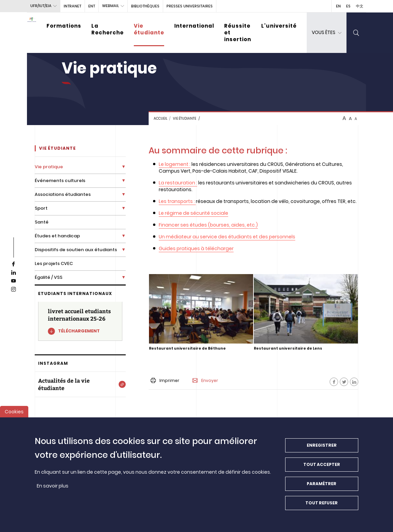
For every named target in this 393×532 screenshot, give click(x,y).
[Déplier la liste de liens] (124, 167)
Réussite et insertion (238, 33)
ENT (92, 6)
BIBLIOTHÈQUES (145, 6)
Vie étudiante (149, 29)
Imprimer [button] (165, 380)
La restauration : (178, 183)
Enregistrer (322, 449)
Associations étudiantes (63, 194)
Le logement (174, 164)
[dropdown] (327, 33)
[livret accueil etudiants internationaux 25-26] (80, 321)
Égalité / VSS (49, 277)
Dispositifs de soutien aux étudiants (76, 250)
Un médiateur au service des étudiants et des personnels (227, 237)
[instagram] (13, 290)
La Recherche (108, 29)
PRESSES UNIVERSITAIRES (190, 6)
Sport (41, 208)
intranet (72, 6)
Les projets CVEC (54, 263)
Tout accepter (322, 468)
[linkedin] (13, 273)
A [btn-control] (344, 118)
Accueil (161, 119)
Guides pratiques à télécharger (196, 248)
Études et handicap (57, 236)
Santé (42, 222)
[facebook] (13, 264)
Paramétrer (322, 487)
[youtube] (13, 281)
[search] (356, 33)
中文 (360, 6)
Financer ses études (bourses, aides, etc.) (208, 225)
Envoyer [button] (205, 381)
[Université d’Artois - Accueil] (32, 33)
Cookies (14, 415)
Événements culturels (60, 181)
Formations (64, 26)
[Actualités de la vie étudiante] (80, 384)
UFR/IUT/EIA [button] (41, 6)
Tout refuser (322, 507)
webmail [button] (111, 6)
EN (338, 6)
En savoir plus (53, 490)
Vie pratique (49, 167)
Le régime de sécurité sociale (193, 213)
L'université (279, 26)
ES (348, 6)
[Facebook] (334, 382)
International (194, 26)
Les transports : (177, 201)
